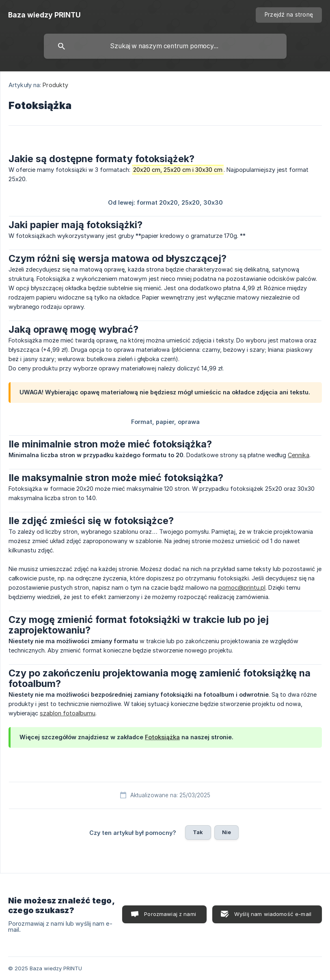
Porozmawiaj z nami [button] (170, 914)
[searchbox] (165, 46)
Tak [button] (198, 832)
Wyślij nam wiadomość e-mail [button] (273, 914)
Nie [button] (226, 832)
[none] (44, 15)
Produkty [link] (55, 85)
